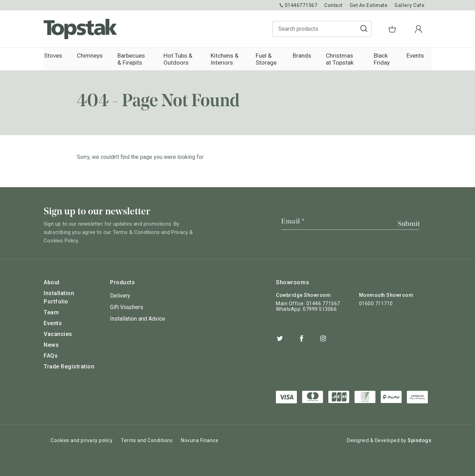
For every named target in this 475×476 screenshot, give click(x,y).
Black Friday (382, 59)
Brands (302, 56)
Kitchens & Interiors (224, 59)
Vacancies (58, 334)
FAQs (51, 356)
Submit (409, 224)
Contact (333, 5)
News (51, 345)
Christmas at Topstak (342, 59)
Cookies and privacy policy (82, 440)
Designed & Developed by (389, 440)
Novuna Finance (200, 440)
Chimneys (89, 56)
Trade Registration (69, 367)
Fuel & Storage (266, 59)
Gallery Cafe (409, 5)
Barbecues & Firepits (129, 59)
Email (293, 222)
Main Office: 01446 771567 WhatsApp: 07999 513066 (308, 306)
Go (376, 29)
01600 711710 (376, 303)
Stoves (53, 56)
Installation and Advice (138, 319)
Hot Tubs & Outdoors (177, 59)
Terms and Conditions (147, 440)
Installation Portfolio (59, 297)
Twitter (280, 338)
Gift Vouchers (127, 307)
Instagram (323, 338)
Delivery (120, 296)
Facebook (301, 338)
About (52, 282)
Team (51, 312)
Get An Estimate (368, 5)
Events (416, 56)
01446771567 (298, 5)
